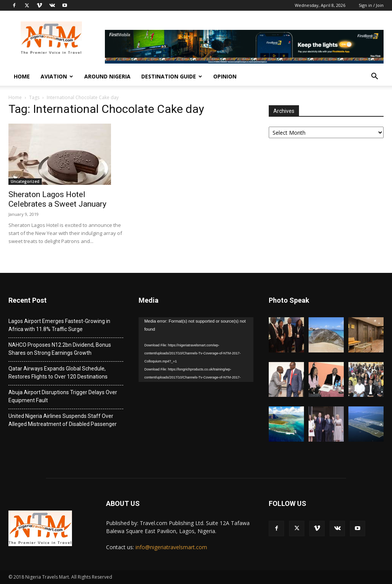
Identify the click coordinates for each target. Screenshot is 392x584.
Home (22, 76)
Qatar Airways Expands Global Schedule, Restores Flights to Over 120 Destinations (58, 373)
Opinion (225, 76)
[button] (374, 77)
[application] (196, 350)
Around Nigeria (107, 76)
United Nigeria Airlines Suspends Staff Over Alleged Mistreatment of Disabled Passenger (63, 420)
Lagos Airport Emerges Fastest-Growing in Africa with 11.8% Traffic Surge (59, 325)
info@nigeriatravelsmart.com (171, 547)
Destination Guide (172, 76)
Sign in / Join (371, 5)
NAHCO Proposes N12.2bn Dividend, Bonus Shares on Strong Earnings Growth (60, 349)
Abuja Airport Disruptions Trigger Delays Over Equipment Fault (63, 396)
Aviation (57, 76)
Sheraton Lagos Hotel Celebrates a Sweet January (57, 199)
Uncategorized (25, 181)
